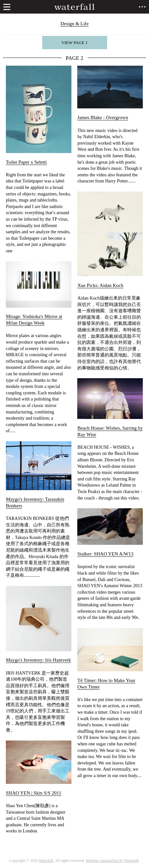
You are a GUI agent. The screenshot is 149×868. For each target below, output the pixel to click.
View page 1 (74, 43)
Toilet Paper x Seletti (26, 162)
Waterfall (46, 861)
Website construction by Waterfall (112, 861)
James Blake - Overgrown (103, 117)
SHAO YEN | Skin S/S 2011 (34, 793)
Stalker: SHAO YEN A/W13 (105, 554)
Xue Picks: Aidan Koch (100, 285)
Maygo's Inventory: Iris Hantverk (38, 660)
